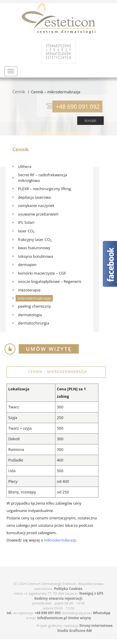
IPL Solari (26, 222)
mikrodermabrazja (34, 298)
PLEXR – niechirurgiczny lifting (45, 189)
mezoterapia (29, 290)
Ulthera (25, 167)
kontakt (90, 121)
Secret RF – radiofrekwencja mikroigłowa (43, 178)
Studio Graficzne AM (75, 631)
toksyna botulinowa (36, 256)
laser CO (26, 231)
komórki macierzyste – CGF (42, 273)
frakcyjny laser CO (35, 240)
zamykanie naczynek (36, 206)
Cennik (19, 92)
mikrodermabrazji (60, 540)
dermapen (27, 265)
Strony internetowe (96, 626)
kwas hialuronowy (34, 248)
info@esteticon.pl (52, 618)
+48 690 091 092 (48, 613)
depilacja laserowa (34, 197)
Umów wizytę (79, 618)
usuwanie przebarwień (38, 214)
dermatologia (30, 315)
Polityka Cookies (68, 589)
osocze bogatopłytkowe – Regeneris (50, 281)
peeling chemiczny (34, 306)
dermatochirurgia (34, 323)
